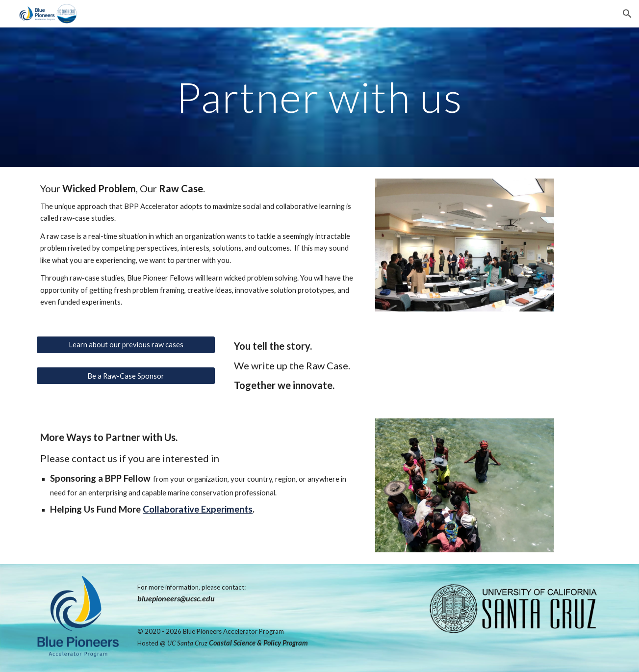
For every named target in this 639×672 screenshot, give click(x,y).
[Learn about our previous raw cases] (126, 344)
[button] (627, 14)
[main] (320, 97)
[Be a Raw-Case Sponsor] (126, 376)
